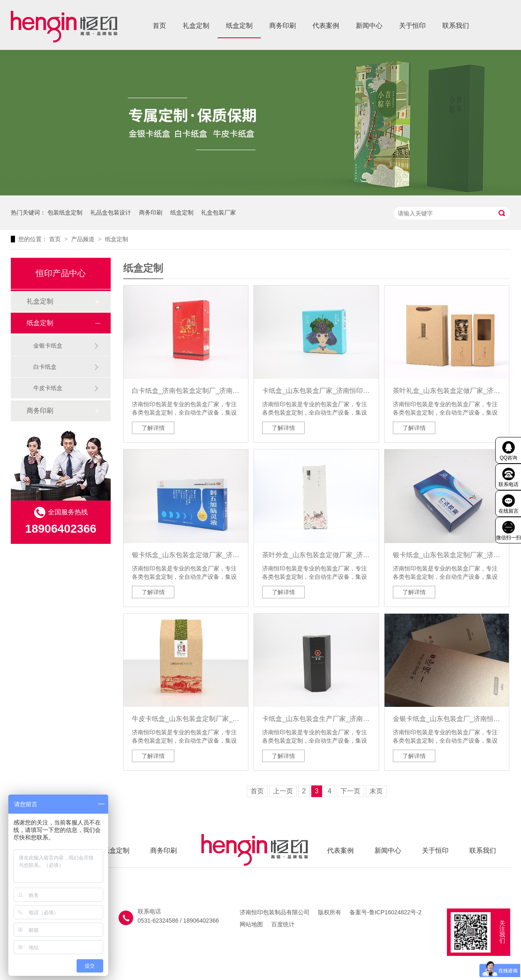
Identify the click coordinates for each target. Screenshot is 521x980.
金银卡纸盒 (48, 346)
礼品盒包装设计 (111, 212)
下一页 (350, 791)
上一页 (283, 791)
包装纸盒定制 (65, 212)
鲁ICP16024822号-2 (395, 912)
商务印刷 (283, 26)
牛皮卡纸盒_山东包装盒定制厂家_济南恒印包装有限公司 (186, 719)
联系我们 (456, 26)
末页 (376, 791)
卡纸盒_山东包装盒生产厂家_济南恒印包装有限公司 (316, 719)
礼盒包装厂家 (218, 212)
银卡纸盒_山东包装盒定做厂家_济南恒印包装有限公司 (186, 555)
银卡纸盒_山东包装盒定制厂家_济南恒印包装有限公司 (447, 555)
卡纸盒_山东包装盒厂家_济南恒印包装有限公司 (316, 391)
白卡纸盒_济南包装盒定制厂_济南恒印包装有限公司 (186, 391)
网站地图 (251, 924)
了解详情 (153, 428)
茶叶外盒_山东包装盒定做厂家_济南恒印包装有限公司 (316, 555)
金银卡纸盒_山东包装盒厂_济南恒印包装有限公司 (447, 719)
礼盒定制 (196, 26)
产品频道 (84, 239)
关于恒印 (412, 26)
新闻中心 (369, 26)
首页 (159, 26)
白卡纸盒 (45, 367)
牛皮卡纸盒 (48, 388)
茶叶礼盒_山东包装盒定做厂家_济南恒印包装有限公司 (447, 391)
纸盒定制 (239, 26)
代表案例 (326, 26)
